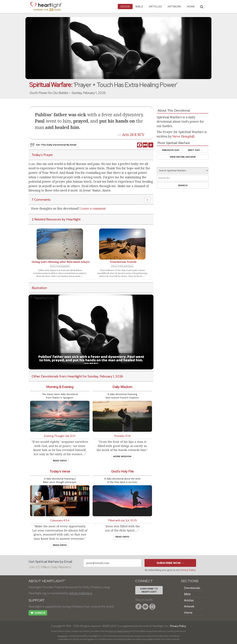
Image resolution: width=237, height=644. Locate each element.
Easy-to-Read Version (119, 631)
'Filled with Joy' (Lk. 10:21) (122, 520)
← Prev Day (169, 150)
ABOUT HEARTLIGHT (47, 581)
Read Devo (60, 461)
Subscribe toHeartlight (149, 590)
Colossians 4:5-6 (60, 520)
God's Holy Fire (122, 471)
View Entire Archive (183, 157)
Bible (139, 6)
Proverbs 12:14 (122, 436)
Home (188, 613)
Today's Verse (60, 471)
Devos (125, 6)
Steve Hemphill (183, 136)
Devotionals (192, 588)
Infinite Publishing (81, 593)
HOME (191, 6)
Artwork (174, 6)
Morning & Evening (60, 387)
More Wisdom (122, 456)
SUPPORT (37, 600)
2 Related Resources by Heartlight (56, 219)
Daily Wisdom (122, 387)
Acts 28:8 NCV (133, 135)
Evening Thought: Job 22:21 (60, 436)
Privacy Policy (188, 570)
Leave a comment (93, 209)
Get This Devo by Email (53, 145)
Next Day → (195, 150)
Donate (38, 613)
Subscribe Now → (170, 563)
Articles (155, 6)
